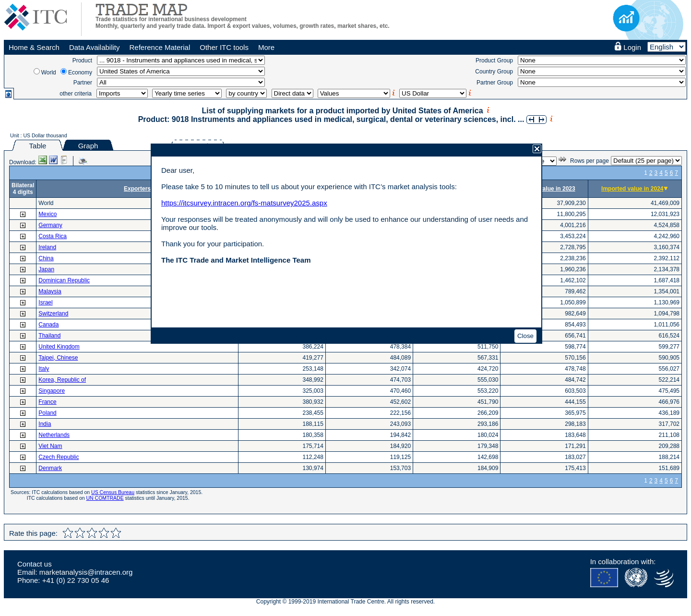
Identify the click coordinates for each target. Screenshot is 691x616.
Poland (47, 413)
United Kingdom (59, 347)
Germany (50, 225)
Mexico (48, 214)
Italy (44, 369)
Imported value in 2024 (632, 189)
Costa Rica (53, 236)
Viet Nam (50, 446)
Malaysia (50, 291)
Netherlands (54, 435)
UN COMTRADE (105, 498)
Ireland (47, 247)
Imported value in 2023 (544, 189)
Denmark (50, 468)
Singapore (52, 391)
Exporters (137, 189)
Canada (48, 325)
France (47, 402)
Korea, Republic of (62, 380)
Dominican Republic (64, 280)
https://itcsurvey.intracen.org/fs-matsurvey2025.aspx (244, 203)
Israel (45, 302)
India (45, 424)
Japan (46, 269)
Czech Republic (59, 457)
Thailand (49, 336)
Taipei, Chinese (58, 358)
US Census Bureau (113, 492)
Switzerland (53, 314)
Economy (80, 72)
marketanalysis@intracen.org (86, 572)
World (49, 72)
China (46, 258)
